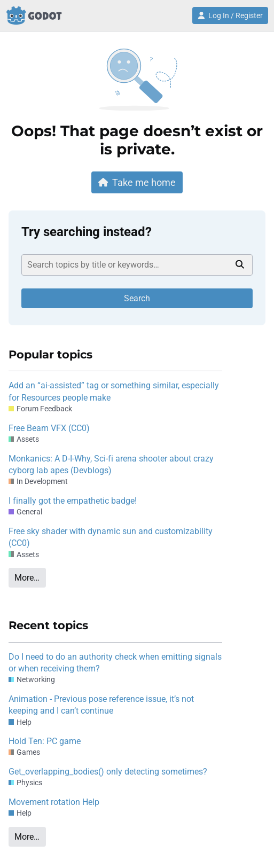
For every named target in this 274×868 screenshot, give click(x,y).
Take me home (137, 182)
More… (27, 578)
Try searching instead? (87, 232)
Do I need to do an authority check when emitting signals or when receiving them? (115, 663)
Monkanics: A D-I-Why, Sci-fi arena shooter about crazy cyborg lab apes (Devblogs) (111, 464)
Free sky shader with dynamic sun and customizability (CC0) (111, 537)
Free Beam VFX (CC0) (49, 428)
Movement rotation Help (54, 802)
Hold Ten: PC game (45, 741)
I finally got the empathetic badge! (73, 501)
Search (137, 298)
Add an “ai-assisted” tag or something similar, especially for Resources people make (114, 391)
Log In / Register (230, 15)
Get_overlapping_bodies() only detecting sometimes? (108, 772)
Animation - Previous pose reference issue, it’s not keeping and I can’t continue (101, 705)
